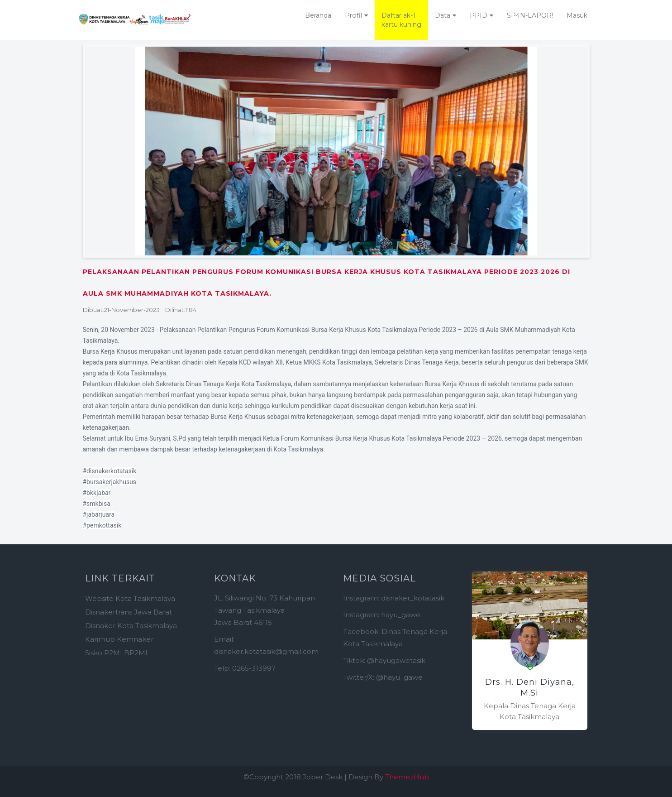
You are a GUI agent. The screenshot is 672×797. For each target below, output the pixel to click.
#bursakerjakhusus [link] (110, 482)
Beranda (318, 15)
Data (443, 15)
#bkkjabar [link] (97, 493)
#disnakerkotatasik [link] (110, 471)
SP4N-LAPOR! (530, 15)
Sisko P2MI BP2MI (116, 653)
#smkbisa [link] (97, 504)
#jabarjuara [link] (99, 514)
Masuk (577, 15)
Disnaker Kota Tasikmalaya (131, 626)
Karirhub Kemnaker (119, 639)
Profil (353, 15)
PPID (479, 15)
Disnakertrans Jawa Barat (129, 612)
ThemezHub (407, 777)
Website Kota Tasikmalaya (130, 598)
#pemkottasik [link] (102, 525)
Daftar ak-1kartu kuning (401, 20)
